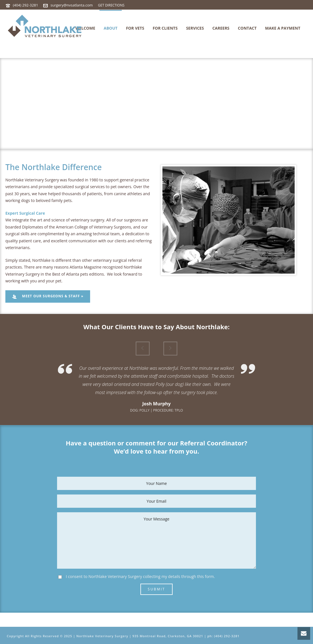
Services (195, 28)
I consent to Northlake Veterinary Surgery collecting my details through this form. (140, 576)
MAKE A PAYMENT (283, 28)
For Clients (165, 28)
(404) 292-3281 (25, 5)
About (111, 28)
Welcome (85, 28)
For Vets (135, 28)
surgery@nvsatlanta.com (72, 5)
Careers (221, 28)
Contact (247, 28)
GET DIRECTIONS (111, 5)
